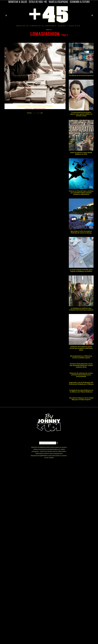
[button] (58, 443)
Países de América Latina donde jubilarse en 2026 (81, 153)
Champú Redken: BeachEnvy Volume (35, 106)
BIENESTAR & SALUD (18, 2)
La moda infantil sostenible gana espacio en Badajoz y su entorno (81, 271)
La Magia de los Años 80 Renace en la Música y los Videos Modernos (81, 391)
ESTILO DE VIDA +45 (38, 2)
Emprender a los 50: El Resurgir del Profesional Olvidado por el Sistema (81, 383)
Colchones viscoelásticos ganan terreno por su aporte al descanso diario (81, 348)
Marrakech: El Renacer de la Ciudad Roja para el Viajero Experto (81, 399)
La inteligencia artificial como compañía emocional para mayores (81, 309)
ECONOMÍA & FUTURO (80, 2)
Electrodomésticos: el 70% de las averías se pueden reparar (81, 357)
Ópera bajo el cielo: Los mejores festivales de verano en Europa (81, 232)
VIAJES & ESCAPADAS (58, 2)
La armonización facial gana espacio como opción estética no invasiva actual (81, 114)
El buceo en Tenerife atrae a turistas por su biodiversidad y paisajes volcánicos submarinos (81, 193)
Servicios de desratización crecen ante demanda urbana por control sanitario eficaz (81, 365)
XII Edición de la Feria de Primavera (81, 75)
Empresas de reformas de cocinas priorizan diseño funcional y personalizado (81, 375)
